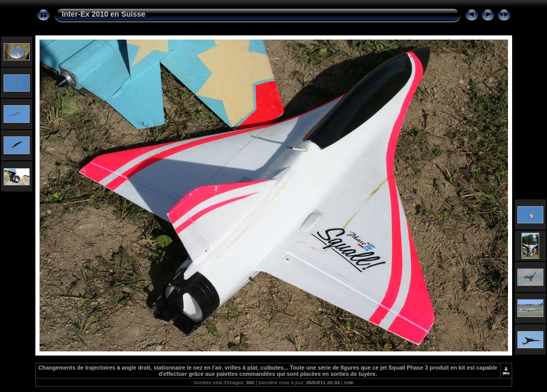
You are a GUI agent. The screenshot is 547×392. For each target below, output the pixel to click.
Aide (348, 382)
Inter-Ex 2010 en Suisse (104, 14)
